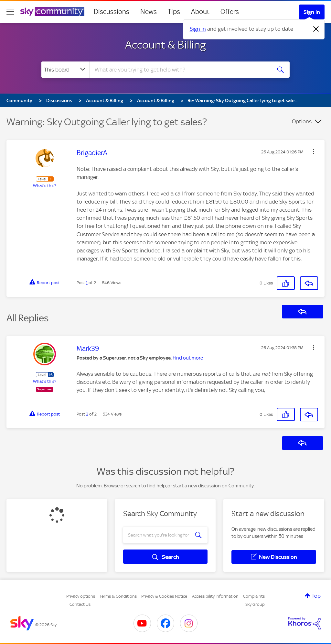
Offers (230, 12)
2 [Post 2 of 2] (87, 414)
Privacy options (81, 596)
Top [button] (316, 596)
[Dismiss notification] (316, 29)
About (200, 12)
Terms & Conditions (118, 596)
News (149, 12)
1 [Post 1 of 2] (87, 283)
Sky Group (255, 604)
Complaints (254, 596)
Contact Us (80, 604)
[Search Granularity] (65, 70)
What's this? (45, 186)
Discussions (112, 12)
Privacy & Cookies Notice (164, 596)
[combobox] (180, 70)
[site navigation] (10, 12)
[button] (314, 151)
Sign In (312, 12)
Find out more (188, 358)
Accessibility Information (215, 596)
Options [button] (302, 121)
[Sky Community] (52, 12)
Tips (174, 12)
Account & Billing (165, 45)
